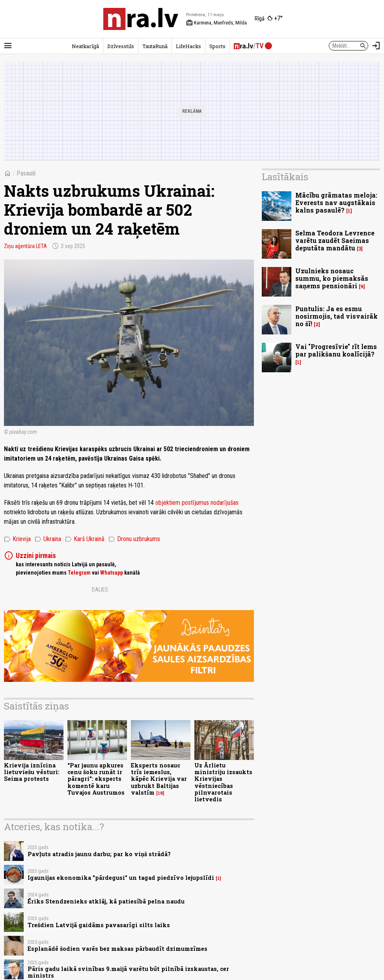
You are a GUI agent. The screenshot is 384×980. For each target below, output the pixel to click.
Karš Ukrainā (85, 539)
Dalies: (101, 590)
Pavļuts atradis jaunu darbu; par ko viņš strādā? (99, 854)
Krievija (17, 539)
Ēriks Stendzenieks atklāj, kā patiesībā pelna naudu (106, 901)
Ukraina (48, 539)
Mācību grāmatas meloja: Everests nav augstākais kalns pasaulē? (336, 203)
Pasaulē (26, 173)
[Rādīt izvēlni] (8, 46)
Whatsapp (112, 573)
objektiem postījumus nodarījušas (197, 503)
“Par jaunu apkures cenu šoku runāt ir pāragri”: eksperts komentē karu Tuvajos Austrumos (96, 779)
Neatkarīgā (85, 46)
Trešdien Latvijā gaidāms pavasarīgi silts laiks (99, 925)
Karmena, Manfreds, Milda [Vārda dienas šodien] (216, 23)
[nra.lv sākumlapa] (141, 19)
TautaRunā (155, 46)
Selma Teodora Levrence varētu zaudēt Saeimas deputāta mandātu (335, 240)
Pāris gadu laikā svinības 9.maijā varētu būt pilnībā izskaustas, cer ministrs (128, 972)
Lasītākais (285, 177)
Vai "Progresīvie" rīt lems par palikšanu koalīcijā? (336, 350)
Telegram (79, 573)
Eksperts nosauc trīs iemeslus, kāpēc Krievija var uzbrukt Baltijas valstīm (159, 779)
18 (160, 793)
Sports (217, 46)
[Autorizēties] (376, 46)
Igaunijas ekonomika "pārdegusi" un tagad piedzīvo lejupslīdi (121, 878)
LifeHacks (188, 46)
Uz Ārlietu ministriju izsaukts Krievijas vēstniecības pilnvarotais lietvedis (223, 782)
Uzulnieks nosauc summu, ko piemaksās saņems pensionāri (332, 278)
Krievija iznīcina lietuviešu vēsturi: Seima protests (32, 772)
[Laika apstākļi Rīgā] (269, 19)
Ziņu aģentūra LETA (25, 246)
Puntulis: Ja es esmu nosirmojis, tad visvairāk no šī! (336, 316)
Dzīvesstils (121, 46)
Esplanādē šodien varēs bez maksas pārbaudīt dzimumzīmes (117, 949)
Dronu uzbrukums (134, 539)
